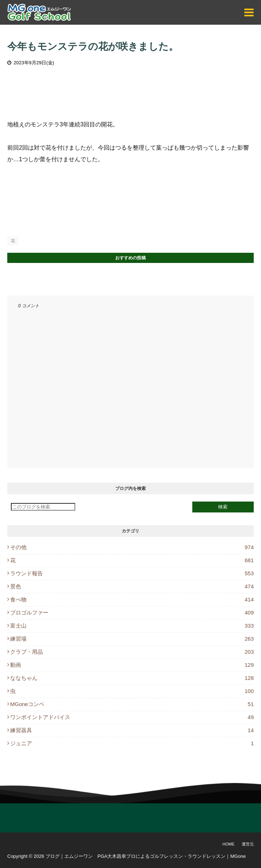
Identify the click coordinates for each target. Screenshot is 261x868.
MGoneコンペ (132, 704)
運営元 (248, 844)
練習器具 (132, 730)
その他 (132, 547)
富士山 (132, 626)
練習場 (132, 639)
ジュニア (132, 743)
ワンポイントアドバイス (132, 717)
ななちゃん (132, 678)
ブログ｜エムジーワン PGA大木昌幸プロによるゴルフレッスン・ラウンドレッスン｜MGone (146, 856)
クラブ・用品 (132, 652)
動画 (132, 665)
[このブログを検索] (43, 507)
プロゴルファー (132, 613)
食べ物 (132, 599)
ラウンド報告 (132, 573)
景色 (132, 586)
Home (228, 844)
